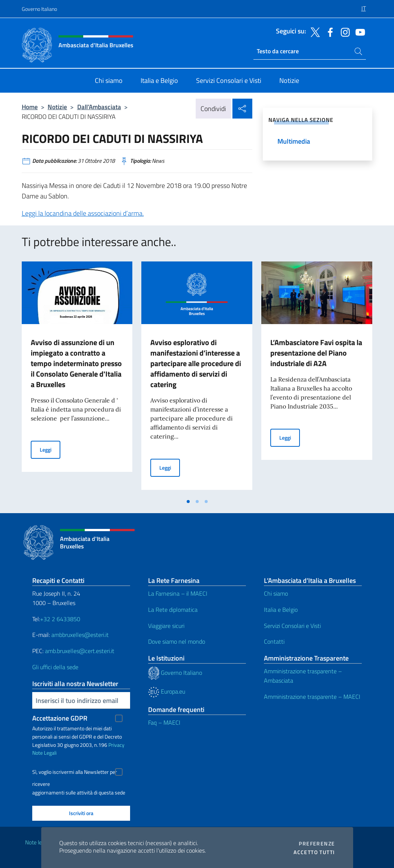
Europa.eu (167, 691)
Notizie (57, 107)
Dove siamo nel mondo (177, 641)
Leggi (50, 449)
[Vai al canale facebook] (328, 32)
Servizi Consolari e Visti (292, 626)
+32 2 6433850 (60, 619)
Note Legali (44, 753)
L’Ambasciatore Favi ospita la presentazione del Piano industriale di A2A (316, 353)
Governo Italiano (39, 9)
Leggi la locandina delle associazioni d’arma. (83, 213)
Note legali (37, 842)
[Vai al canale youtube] (358, 32)
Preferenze (317, 844)
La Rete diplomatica (173, 610)
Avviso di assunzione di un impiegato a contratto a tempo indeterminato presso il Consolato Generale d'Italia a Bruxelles (76, 363)
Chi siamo (276, 593)
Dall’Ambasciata (99, 107)
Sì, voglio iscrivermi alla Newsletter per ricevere (75, 773)
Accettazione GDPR (60, 718)
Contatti (274, 641)
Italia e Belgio (281, 610)
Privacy (116, 745)
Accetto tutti (314, 852)
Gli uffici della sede (55, 667)
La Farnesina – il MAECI (178, 593)
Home (30, 107)
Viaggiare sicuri (166, 626)
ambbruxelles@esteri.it (80, 635)
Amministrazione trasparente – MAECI (312, 697)
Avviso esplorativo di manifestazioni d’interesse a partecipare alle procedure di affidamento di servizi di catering (196, 363)
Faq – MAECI (164, 722)
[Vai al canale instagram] (343, 32)
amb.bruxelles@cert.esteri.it (80, 651)
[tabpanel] (77, 378)
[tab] (188, 502)
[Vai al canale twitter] (313, 32)
